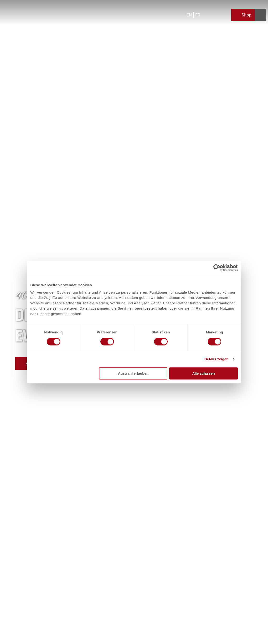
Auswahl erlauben (133, 374)
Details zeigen (216, 359)
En (189, 15)
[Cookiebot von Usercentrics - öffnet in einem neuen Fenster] (217, 268)
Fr (198, 15)
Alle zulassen (204, 374)
